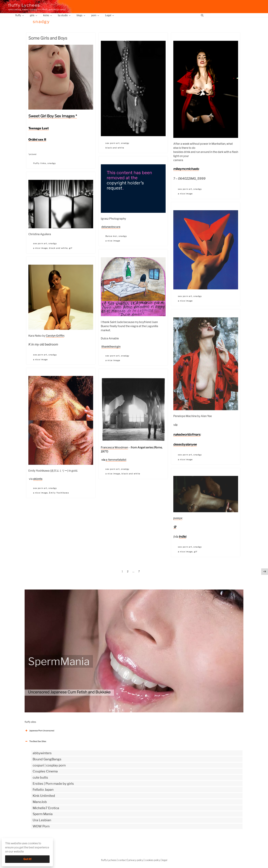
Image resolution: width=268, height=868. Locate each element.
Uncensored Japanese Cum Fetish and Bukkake (69, 692)
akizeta (38, 479)
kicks (48, 15)
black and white (115, 148)
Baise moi (111, 236)
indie (182, 537)
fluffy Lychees (24, 5)
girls (34, 15)
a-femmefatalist (116, 460)
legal (165, 860)
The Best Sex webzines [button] (37, 840)
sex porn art (113, 143)
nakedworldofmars (187, 435)
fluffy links (40, 163)
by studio (64, 15)
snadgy (52, 163)
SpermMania (59, 661)
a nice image (185, 194)
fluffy (20, 15)
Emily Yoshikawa (59, 493)
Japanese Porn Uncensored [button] (39, 731)
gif (71, 248)
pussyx (178, 518)
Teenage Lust (39, 128)
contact (122, 860)
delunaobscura (111, 227)
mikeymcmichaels (186, 169)
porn (95, 15)
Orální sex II (37, 139)
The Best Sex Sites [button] (35, 741)
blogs (81, 15)
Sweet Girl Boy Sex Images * (53, 116)
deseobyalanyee (185, 444)
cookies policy (153, 860)
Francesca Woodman (114, 447)
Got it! (27, 859)
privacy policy (136, 860)
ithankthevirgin (111, 347)
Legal (110, 15)
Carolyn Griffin (55, 336)
